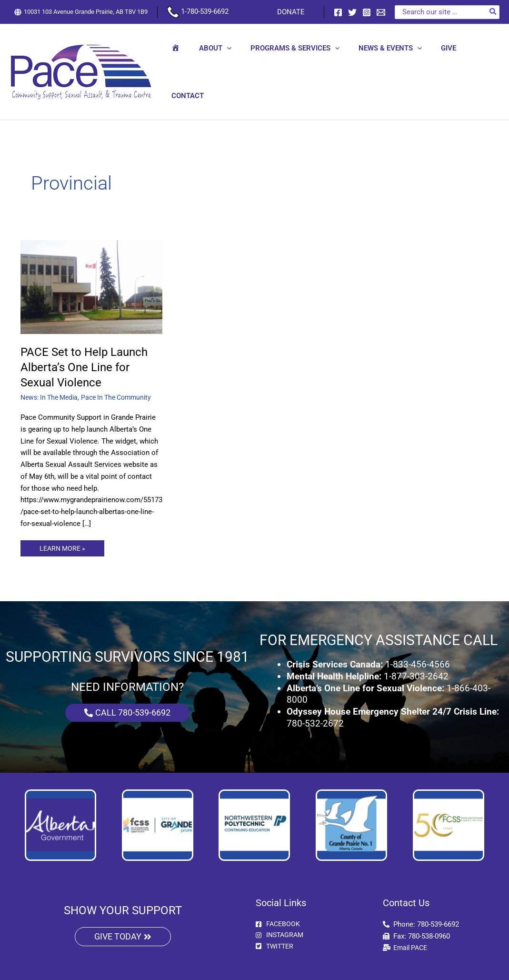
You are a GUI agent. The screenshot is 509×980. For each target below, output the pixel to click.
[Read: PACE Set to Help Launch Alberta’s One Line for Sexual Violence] (91, 262)
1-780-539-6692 (198, 11)
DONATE (293, 12)
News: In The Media (52, 373)
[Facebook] (338, 12)
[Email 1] (381, 12)
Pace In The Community (125, 373)
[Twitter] (352, 12)
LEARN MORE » (64, 522)
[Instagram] (367, 12)
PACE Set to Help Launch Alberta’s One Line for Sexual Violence (89, 342)
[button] (231, 60)
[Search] (493, 12)
